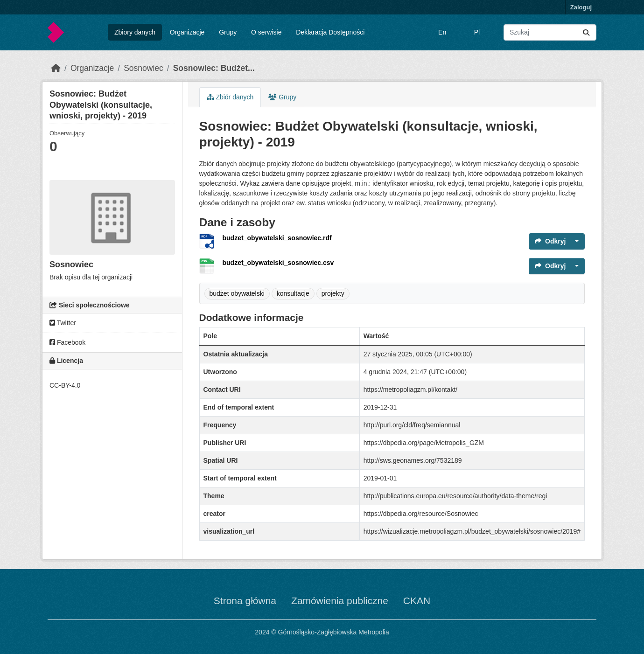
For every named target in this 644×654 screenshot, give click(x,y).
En (442, 32)
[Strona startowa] (56, 68)
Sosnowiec (143, 68)
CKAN (417, 601)
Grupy (228, 32)
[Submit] (586, 32)
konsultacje (293, 293)
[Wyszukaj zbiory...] (550, 32)
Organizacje (187, 32)
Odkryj (550, 241)
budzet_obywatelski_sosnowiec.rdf (277, 238)
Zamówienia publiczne (340, 601)
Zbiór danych (230, 97)
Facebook (67, 342)
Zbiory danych (135, 32)
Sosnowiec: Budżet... (214, 68)
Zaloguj (581, 7)
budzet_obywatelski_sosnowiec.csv (278, 263)
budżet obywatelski (237, 293)
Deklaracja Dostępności (330, 32)
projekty (333, 293)
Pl (477, 32)
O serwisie (266, 32)
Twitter (63, 323)
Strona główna (245, 601)
